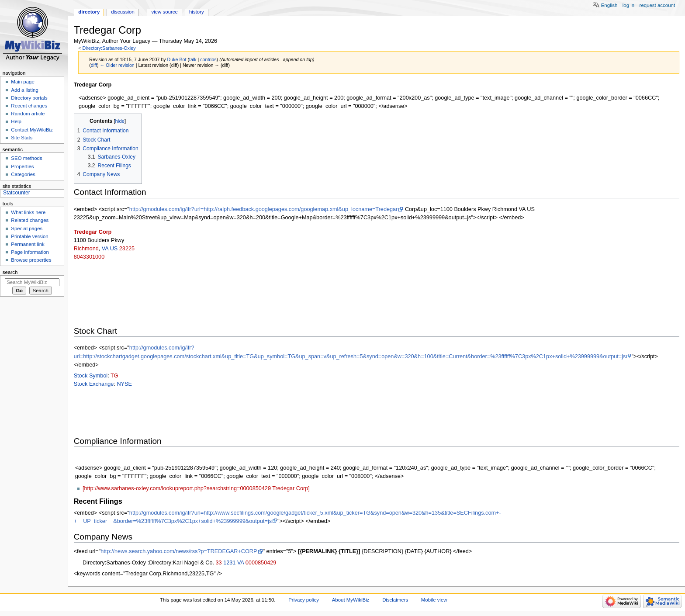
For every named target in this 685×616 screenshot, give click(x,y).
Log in (628, 5)
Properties (22, 166)
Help (16, 121)
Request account (657, 5)
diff (94, 65)
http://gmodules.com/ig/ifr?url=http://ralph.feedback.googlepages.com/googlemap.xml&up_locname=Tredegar (264, 209)
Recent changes (29, 106)
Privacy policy (304, 600)
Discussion (123, 12)
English (609, 5)
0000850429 (261, 563)
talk (193, 59)
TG (114, 376)
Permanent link (28, 244)
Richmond (86, 249)
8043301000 (89, 257)
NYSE (124, 384)
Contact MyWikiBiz (32, 130)
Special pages (27, 228)
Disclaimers (395, 600)
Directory (89, 12)
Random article (28, 114)
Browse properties (31, 260)
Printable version (29, 236)
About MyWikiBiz (351, 600)
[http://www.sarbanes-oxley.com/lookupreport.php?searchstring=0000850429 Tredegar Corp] (196, 488)
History (197, 12)
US (114, 249)
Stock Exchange (94, 384)
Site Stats (22, 138)
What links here (28, 212)
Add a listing (24, 90)
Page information (30, 252)
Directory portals (29, 98)
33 (219, 563)
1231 (229, 563)
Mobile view (434, 600)
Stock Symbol (91, 376)
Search (10, 272)
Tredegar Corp (93, 232)
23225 (127, 249)
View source (164, 12)
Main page (23, 82)
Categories (23, 174)
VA (105, 249)
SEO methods (26, 158)
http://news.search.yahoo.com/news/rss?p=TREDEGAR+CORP (179, 551)
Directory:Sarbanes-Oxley (109, 48)
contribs (208, 59)
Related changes (30, 220)
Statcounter (17, 193)
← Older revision (117, 65)
